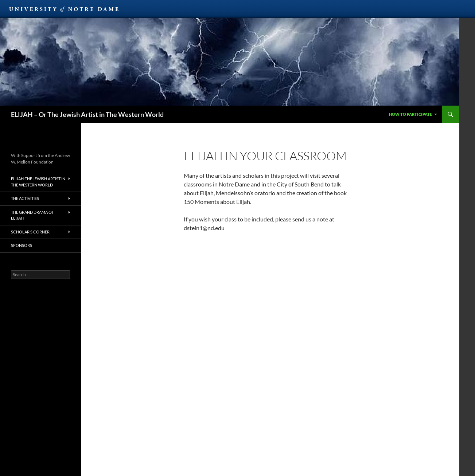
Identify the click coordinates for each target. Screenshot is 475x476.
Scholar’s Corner (30, 232)
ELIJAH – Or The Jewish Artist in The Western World (87, 114)
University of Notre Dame (64, 9)
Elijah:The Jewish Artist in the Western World (38, 182)
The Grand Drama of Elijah (32, 215)
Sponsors (22, 245)
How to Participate (410, 114)
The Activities (25, 198)
